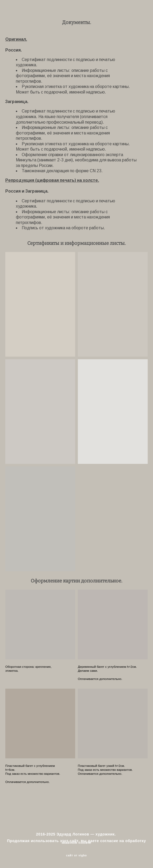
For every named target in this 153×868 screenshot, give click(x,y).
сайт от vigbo (76, 856)
